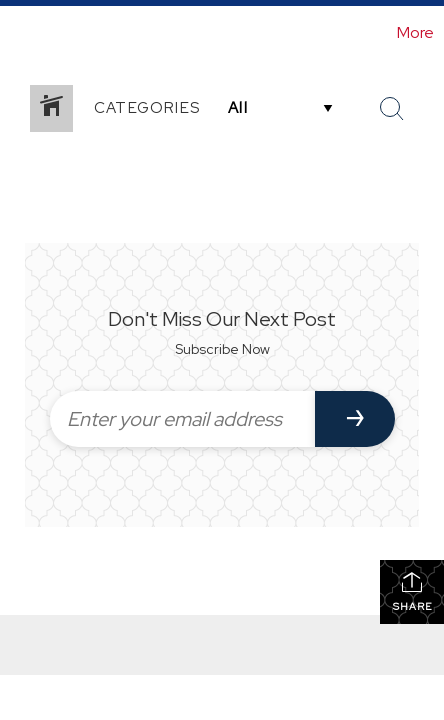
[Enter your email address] (182, 419)
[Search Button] (392, 109)
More (415, 32)
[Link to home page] (18, 33)
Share (412, 591)
